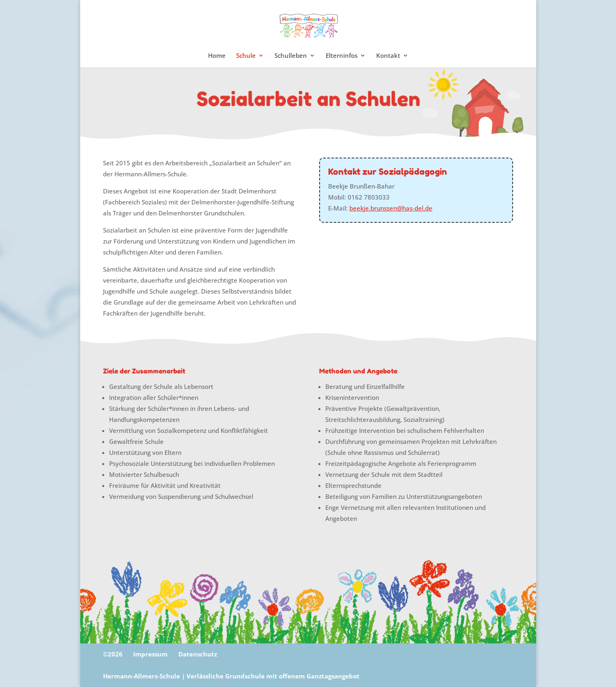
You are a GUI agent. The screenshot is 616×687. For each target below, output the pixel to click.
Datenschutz (198, 654)
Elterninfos (342, 56)
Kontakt (388, 56)
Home (217, 56)
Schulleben (291, 56)
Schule (246, 56)
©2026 (113, 654)
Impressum (150, 654)
